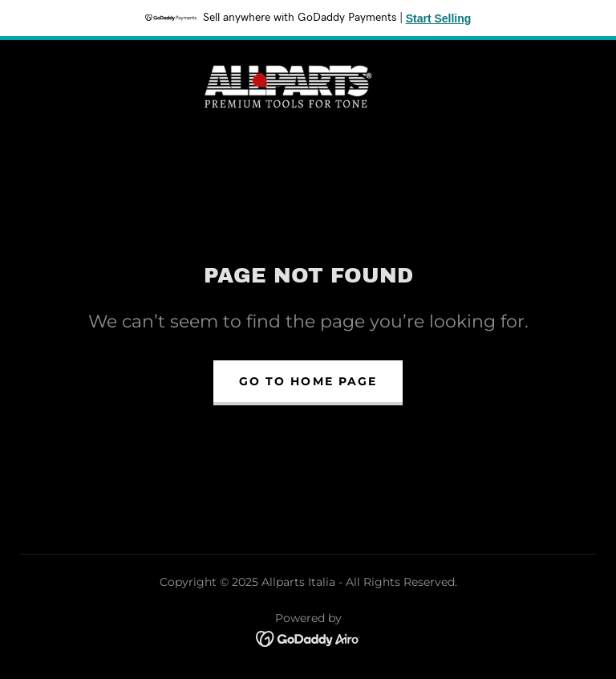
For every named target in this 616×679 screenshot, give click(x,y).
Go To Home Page (308, 381)
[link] (289, 85)
